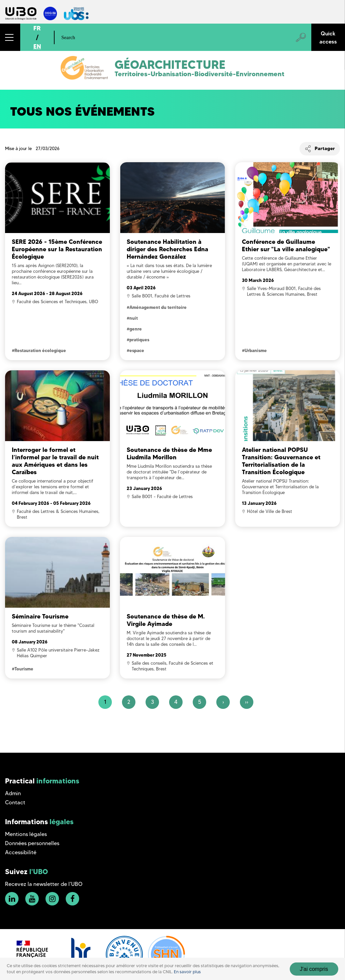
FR (37, 28)
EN (37, 46)
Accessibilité (21, 852)
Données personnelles (32, 843)
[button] (10, 37)
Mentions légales (26, 834)
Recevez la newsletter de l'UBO (44, 884)
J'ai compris (314, 969)
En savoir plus (187, 972)
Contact (15, 802)
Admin (13, 793)
